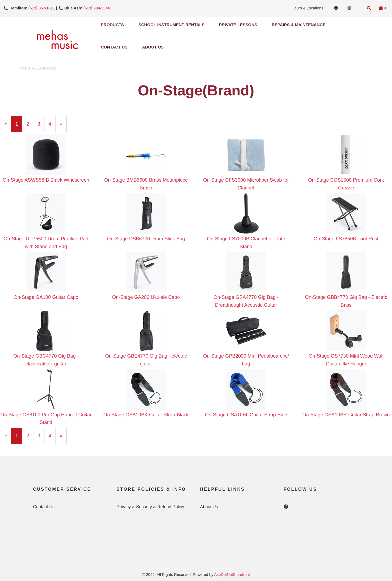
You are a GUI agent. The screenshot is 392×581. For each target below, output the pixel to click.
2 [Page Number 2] (30, 123)
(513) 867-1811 (41, 8)
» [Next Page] (63, 126)
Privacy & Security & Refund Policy (150, 507)
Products (112, 25)
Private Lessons (238, 25)
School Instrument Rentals (171, 25)
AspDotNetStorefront (232, 575)
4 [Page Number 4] (52, 123)
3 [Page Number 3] (41, 123)
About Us (153, 47)
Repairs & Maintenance (298, 25)
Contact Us (114, 47)
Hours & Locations (307, 8)
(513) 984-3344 (96, 8)
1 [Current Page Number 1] (19, 126)
